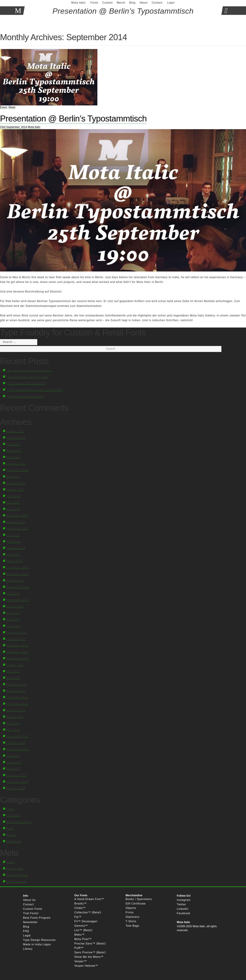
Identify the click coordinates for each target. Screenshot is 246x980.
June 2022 (14, 450)
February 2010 (16, 775)
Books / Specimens (139, 899)
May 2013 (13, 619)
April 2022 (13, 457)
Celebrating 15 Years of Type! (28, 377)
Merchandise (134, 895)
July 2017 (13, 554)
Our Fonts (81, 895)
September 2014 (18, 587)
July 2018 (13, 535)
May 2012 (13, 671)
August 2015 (15, 580)
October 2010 (16, 743)
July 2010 (13, 756)
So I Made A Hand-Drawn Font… (30, 370)
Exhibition (13, 815)
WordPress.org (17, 881)
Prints (130, 912)
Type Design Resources (39, 940)
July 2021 (13, 476)
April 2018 (13, 541)
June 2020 (14, 496)
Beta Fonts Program (37, 918)
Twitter (181, 904)
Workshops (14, 841)
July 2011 (13, 723)
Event (4, 107)
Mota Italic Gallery (19, 822)
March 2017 (15, 561)
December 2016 (17, 567)
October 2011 (16, 710)
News (12, 107)
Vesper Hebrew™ (86, 966)
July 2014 (13, 593)
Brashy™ (81, 904)
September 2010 (18, 749)
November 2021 (17, 470)
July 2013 (13, 613)
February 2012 (16, 684)
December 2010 (17, 736)
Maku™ (79, 935)
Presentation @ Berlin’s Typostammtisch (73, 119)
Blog (26, 927)
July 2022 (13, 444)
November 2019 (17, 515)
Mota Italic (34, 127)
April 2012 (13, 678)
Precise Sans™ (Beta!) (90, 944)
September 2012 (18, 658)
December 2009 (17, 782)
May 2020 (13, 502)
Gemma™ (81, 926)
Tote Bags (132, 926)
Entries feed (15, 868)
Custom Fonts (33, 909)
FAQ (26, 931)
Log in (11, 862)
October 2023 (16, 437)
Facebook (183, 913)
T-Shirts (131, 921)
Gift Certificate (136, 904)
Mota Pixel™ (83, 939)
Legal (27, 935)
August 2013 (15, 606)
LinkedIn (183, 909)
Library (28, 949)
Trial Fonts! (31, 913)
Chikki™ (80, 908)
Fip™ (78, 917)
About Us (29, 900)
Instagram (184, 900)
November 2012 (17, 652)
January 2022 (16, 463)
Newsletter (30, 922)
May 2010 (13, 769)
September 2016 (18, 574)
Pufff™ (79, 948)
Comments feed (17, 875)
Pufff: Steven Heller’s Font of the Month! (35, 390)
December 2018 (17, 528)
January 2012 (16, 691)
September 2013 (18, 600)
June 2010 (14, 762)
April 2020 (13, 509)
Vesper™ (81, 961)
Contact (28, 904)
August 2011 (15, 717)
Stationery (133, 917)
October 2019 (16, 522)
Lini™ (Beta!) (83, 930)
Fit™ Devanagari (86, 921)
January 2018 (16, 548)
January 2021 (16, 483)
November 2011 (17, 704)
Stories (11, 835)
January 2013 (16, 639)
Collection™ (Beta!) (88, 912)
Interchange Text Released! (26, 383)
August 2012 (15, 665)
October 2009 (16, 788)
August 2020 (15, 489)
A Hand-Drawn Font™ (89, 899)
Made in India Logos (37, 944)
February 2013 (16, 632)
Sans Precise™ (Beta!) (90, 952)
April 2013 (13, 626)
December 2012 (17, 645)
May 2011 (13, 730)
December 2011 (17, 697)
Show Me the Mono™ (89, 957)
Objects (131, 908)
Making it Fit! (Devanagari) (26, 396)
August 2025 (15, 431)
